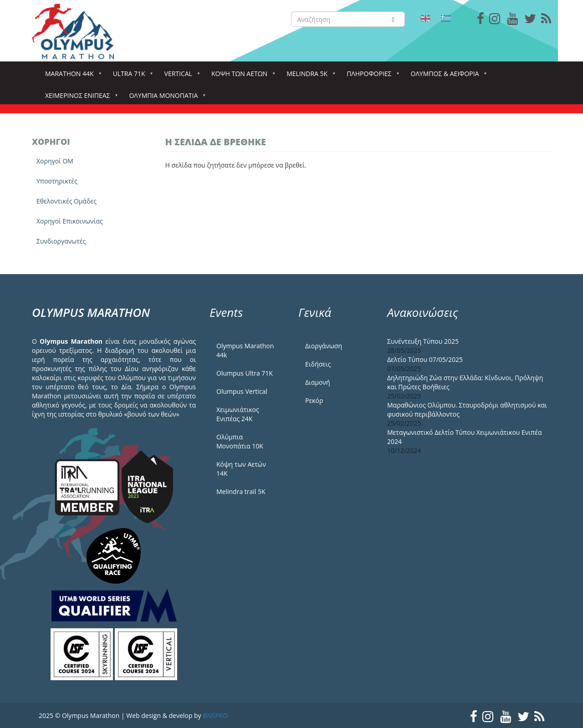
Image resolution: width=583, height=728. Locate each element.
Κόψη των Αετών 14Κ (241, 469)
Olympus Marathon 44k (245, 350)
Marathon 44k (71, 76)
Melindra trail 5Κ (241, 491)
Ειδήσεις (318, 364)
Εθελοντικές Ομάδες (66, 201)
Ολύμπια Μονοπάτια (165, 98)
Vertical (180, 76)
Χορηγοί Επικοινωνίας (70, 221)
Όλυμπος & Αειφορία (447, 76)
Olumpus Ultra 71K (245, 373)
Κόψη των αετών (241, 76)
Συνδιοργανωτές (61, 241)
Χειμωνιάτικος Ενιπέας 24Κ (238, 414)
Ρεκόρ (314, 400)
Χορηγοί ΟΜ (55, 161)
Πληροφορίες (371, 76)
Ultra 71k (131, 76)
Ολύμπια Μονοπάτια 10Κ (240, 441)
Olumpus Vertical (242, 391)
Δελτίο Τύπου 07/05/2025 (425, 359)
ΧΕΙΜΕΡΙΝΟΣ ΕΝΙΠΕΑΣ (79, 98)
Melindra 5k (309, 76)
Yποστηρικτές (57, 181)
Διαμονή (318, 382)
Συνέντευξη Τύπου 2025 (423, 341)
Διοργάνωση (324, 346)
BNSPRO (215, 715)
